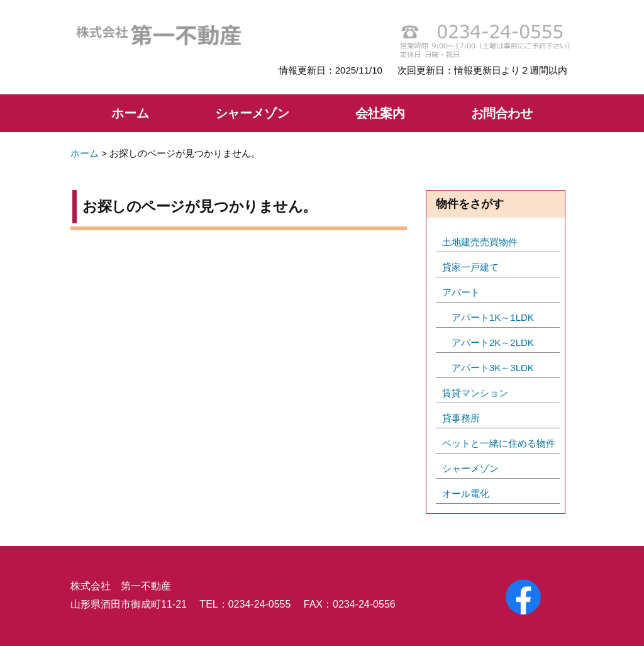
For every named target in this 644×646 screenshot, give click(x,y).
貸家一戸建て (470, 267)
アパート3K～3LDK (493, 368)
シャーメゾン (252, 113)
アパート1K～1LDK (493, 317)
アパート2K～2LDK (493, 342)
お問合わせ (502, 113)
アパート (461, 292)
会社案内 (380, 113)
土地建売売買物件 (480, 242)
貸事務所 (461, 418)
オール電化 (466, 493)
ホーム (130, 113)
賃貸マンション (475, 393)
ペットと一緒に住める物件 (499, 443)
